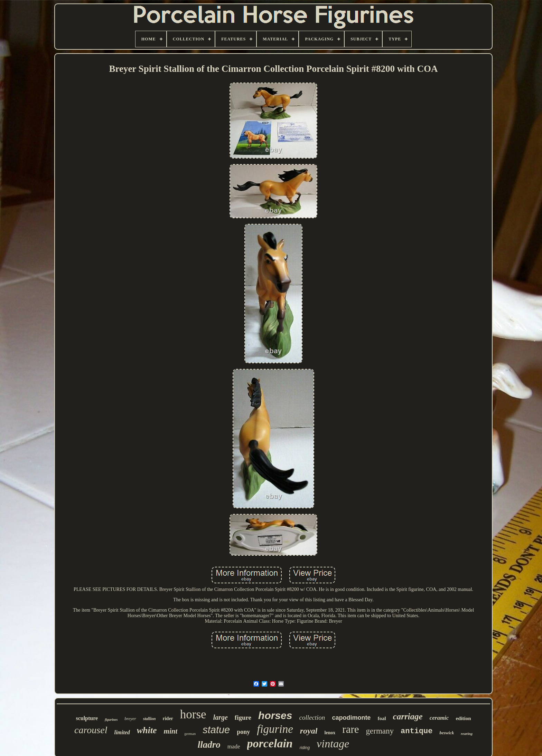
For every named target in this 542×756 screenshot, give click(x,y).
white (147, 730)
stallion (149, 719)
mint (171, 731)
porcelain (270, 743)
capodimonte (351, 718)
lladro (209, 745)
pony (243, 732)
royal (309, 731)
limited (122, 732)
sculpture (87, 718)
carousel (91, 730)
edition (463, 718)
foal (382, 718)
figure (243, 717)
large (221, 717)
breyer (130, 719)
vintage (333, 744)
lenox (330, 733)
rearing (467, 734)
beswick (447, 733)
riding (305, 748)
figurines (111, 720)
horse (193, 714)
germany (380, 731)
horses (275, 715)
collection (312, 717)
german (190, 734)
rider (168, 719)
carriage (408, 716)
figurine (275, 729)
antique (417, 731)
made (234, 747)
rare (351, 729)
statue (216, 730)
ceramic (439, 718)
